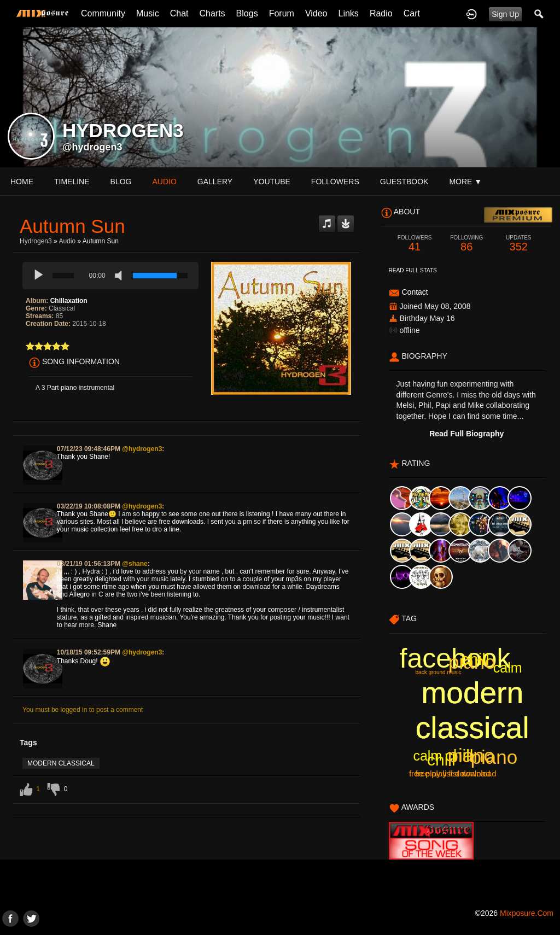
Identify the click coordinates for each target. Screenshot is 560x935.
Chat (179, 13)
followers (335, 182)
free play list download (450, 773)
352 (519, 244)
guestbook (404, 182)
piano (494, 757)
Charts (212, 13)
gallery (215, 182)
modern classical (61, 763)
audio (164, 182)
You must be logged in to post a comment (83, 710)
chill (459, 755)
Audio (67, 241)
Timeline (72, 182)
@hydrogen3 (92, 147)
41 (415, 244)
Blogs (247, 13)
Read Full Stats (413, 270)
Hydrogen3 (36, 241)
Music (148, 13)
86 (467, 244)
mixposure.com (527, 913)
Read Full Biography (466, 434)
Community (103, 13)
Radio (381, 13)
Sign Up (505, 14)
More (465, 182)
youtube (272, 182)
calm (427, 756)
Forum (282, 13)
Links (349, 13)
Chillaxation (69, 301)
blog (121, 182)
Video (316, 13)
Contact (415, 292)
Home (22, 182)
